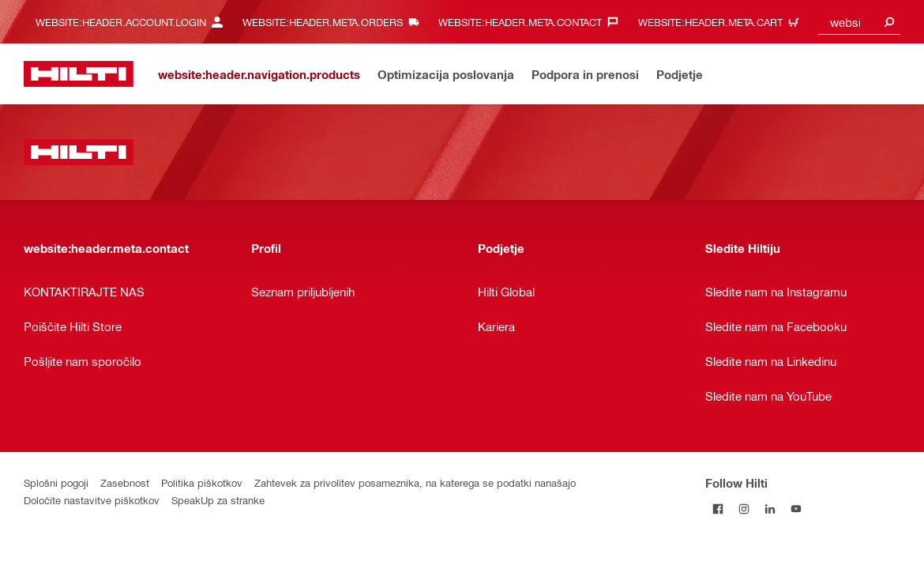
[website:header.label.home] (79, 74)
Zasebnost (125, 482)
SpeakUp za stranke (218, 500)
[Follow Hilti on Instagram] (744, 509)
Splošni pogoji (56, 482)
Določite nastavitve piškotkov (92, 500)
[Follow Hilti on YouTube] (796, 509)
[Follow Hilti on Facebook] (718, 509)
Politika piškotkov (202, 482)
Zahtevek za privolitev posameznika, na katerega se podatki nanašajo (415, 482)
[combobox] (859, 22)
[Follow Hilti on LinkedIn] (770, 509)
